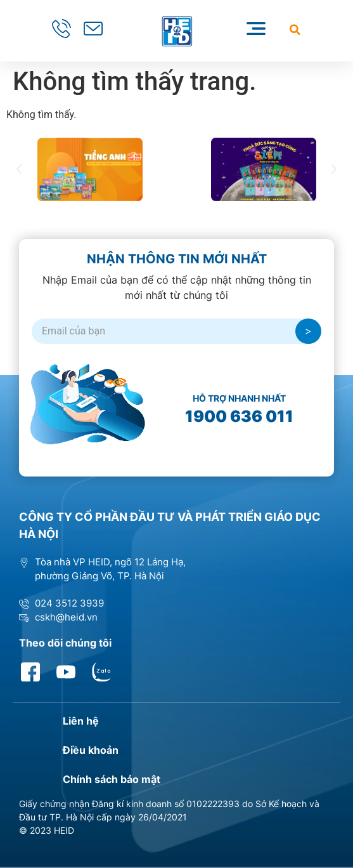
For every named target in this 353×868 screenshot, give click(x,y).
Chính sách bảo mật (112, 779)
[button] (295, 30)
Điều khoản (91, 750)
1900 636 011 (239, 416)
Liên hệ (81, 721)
